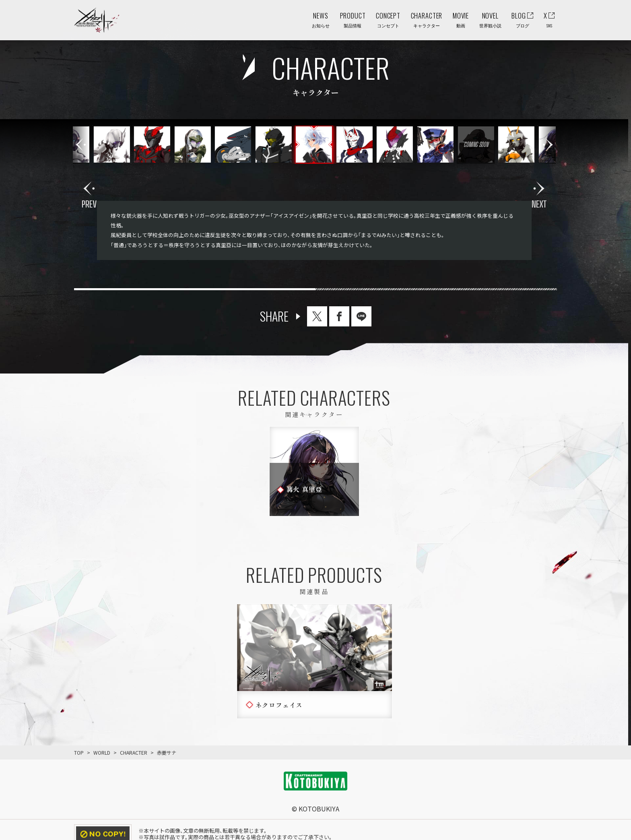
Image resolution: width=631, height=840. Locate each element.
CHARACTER (134, 752)
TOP (79, 752)
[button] (548, 145)
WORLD (102, 752)
